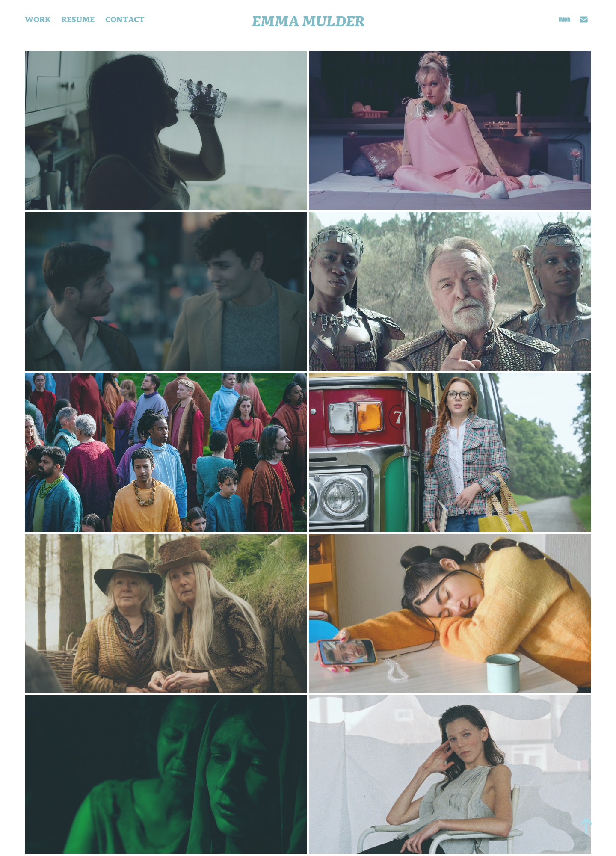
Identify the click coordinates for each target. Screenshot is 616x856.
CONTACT (125, 19)
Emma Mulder (308, 19)
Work (38, 19)
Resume (78, 19)
